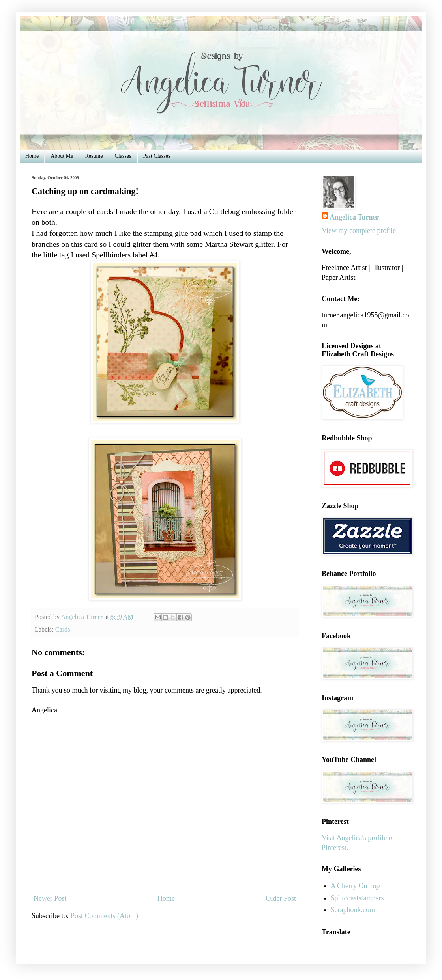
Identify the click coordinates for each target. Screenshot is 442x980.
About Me (62, 156)
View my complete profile (359, 231)
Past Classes (157, 156)
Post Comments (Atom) (104, 916)
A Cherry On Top (355, 886)
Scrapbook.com (353, 910)
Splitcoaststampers (357, 898)
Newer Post (50, 898)
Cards (63, 630)
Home (32, 156)
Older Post (281, 898)
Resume (94, 156)
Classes (123, 156)
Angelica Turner (354, 217)
